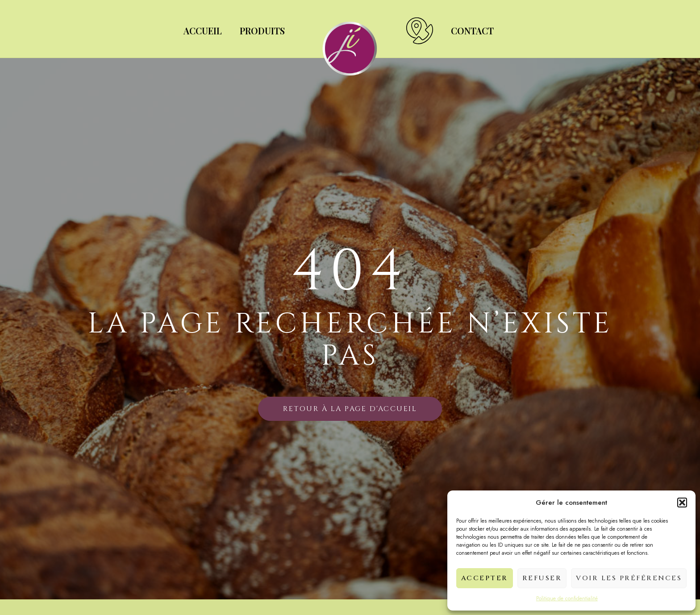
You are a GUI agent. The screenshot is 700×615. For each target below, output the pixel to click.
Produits (262, 31)
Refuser (542, 578)
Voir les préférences (629, 578)
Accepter (485, 578)
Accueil (203, 31)
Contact (472, 31)
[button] (682, 503)
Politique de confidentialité (567, 598)
